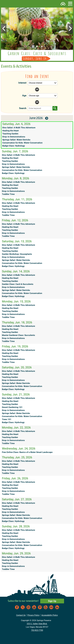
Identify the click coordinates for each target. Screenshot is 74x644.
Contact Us (21, 615)
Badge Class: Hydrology (14, 146)
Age (24, 95)
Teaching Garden (10, 134)
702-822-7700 (37, 630)
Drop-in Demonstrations (14, 137)
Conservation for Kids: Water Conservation (22, 143)
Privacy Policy (33, 615)
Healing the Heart (11, 131)
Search (22, 108)
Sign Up (52, 601)
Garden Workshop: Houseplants (17, 254)
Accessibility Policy (50, 615)
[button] (4, 4)
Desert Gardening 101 (12, 407)
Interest (22, 83)
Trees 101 (7, 419)
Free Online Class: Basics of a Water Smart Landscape (27, 452)
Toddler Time (8, 194)
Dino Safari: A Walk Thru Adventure (19, 128)
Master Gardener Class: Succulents (18, 335)
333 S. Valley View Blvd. (37, 624)
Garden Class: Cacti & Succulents (18, 284)
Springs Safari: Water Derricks (16, 140)
